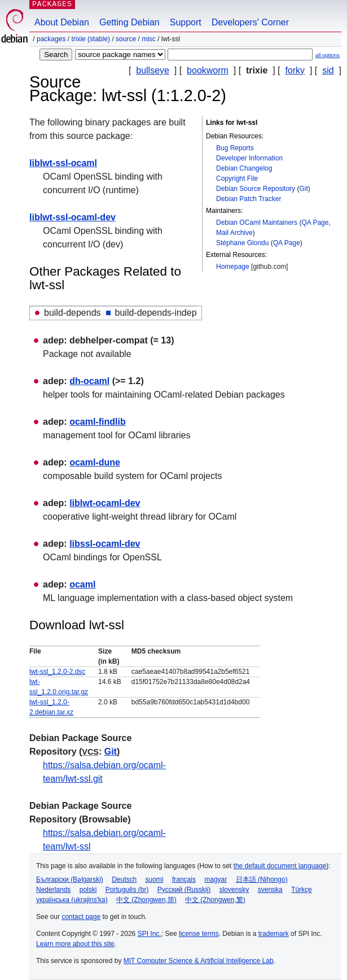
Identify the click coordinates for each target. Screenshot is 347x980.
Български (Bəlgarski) (70, 879)
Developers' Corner (250, 22)
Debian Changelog (244, 168)
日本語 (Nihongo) (262, 879)
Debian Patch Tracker (249, 199)
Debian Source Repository (256, 189)
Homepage (233, 267)
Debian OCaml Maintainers (257, 223)
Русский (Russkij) (184, 890)
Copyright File (237, 178)
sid (328, 70)
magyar (216, 879)
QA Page (315, 223)
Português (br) (127, 890)
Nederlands (53, 890)
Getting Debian (129, 22)
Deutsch (124, 879)
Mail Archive (234, 233)
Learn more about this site (75, 944)
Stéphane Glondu (242, 243)
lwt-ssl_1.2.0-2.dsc (57, 672)
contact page (81, 917)
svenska (270, 890)
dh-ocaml (89, 381)
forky (295, 70)
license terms (199, 934)
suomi (155, 879)
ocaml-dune (95, 462)
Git (303, 189)
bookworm (208, 70)
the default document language (280, 866)
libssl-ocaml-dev (105, 544)
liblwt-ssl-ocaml (63, 163)
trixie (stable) (91, 39)
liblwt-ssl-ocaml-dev (73, 217)
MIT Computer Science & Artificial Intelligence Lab (199, 961)
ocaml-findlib (98, 422)
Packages (51, 39)
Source (126, 39)
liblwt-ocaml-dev (105, 503)
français (184, 879)
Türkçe (302, 890)
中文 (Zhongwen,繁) (215, 900)
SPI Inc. (150, 934)
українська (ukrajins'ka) (72, 900)
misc (149, 39)
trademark (274, 934)
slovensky (234, 890)
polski (88, 890)
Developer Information (249, 158)
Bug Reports (235, 148)
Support (186, 22)
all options (328, 55)
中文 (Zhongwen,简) (146, 900)
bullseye (153, 70)
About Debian (62, 22)
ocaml (82, 584)
